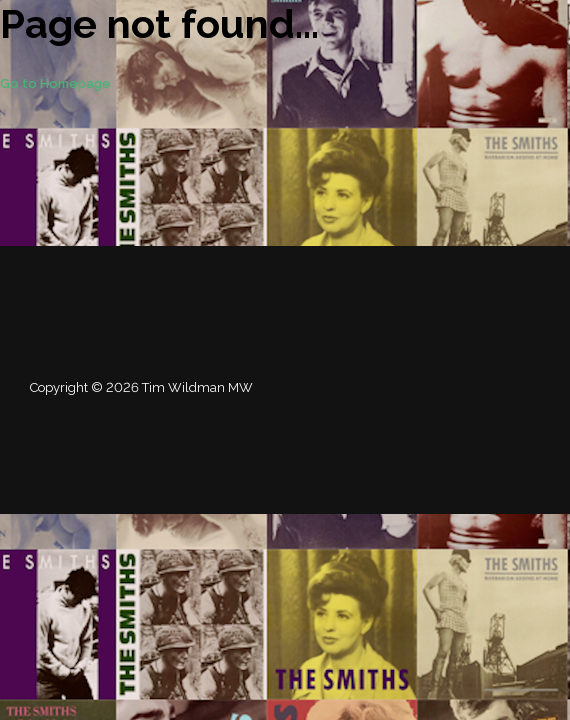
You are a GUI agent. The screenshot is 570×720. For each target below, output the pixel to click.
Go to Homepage (55, 83)
